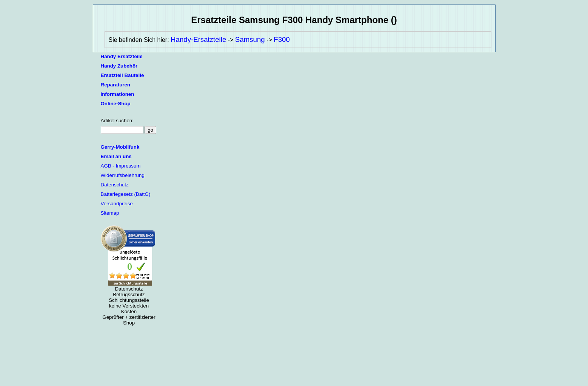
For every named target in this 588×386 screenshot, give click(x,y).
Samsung (250, 39)
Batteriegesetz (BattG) (126, 194)
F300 (282, 39)
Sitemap (110, 213)
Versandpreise (117, 204)
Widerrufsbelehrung (123, 175)
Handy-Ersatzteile (198, 39)
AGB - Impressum (121, 166)
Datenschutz (115, 185)
